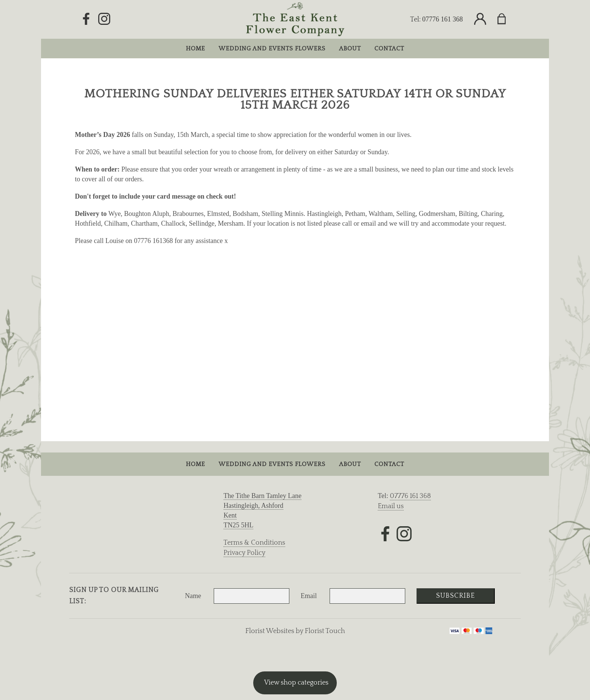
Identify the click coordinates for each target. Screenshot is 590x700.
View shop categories (296, 683)
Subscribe (455, 596)
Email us (391, 506)
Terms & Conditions (254, 543)
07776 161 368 (442, 19)
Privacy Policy (244, 553)
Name (193, 596)
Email (309, 596)
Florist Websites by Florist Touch (295, 631)
